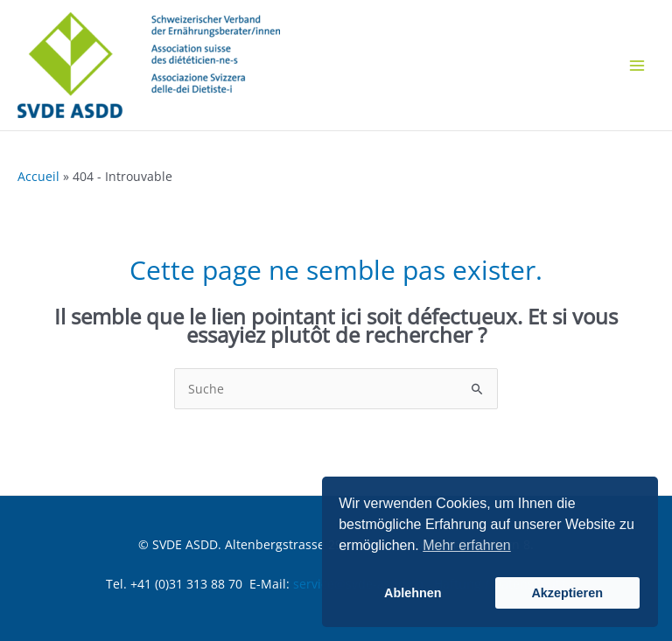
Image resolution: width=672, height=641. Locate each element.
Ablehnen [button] (413, 593)
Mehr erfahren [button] (467, 545)
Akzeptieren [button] (567, 593)
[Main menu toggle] (637, 65)
